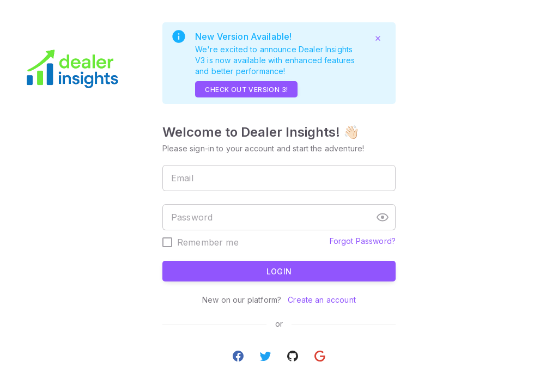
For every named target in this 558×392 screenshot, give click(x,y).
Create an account (321, 300)
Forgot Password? (363, 241)
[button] (383, 217)
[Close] (378, 38)
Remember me (208, 242)
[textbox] (279, 178)
